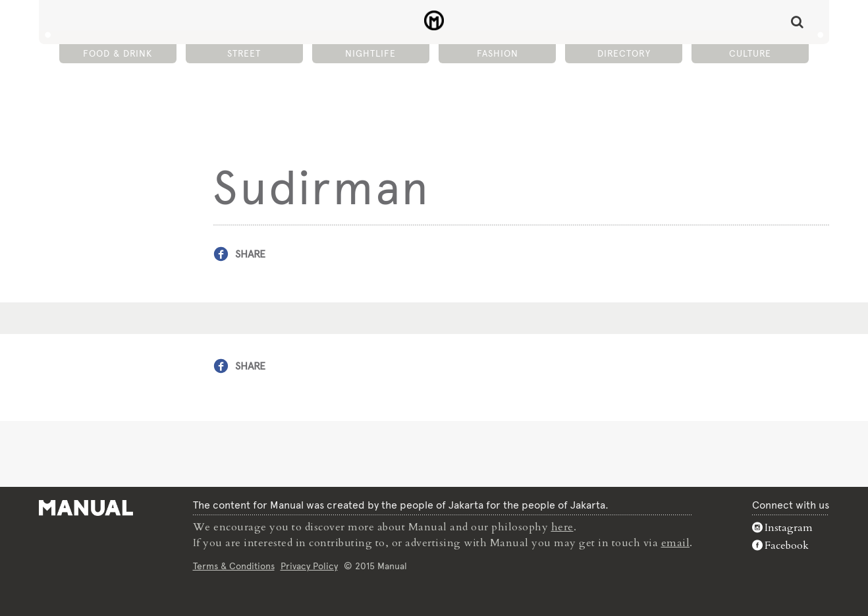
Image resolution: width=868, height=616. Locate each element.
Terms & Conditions (234, 566)
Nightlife (370, 53)
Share (250, 254)
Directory (624, 53)
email (676, 543)
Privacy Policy (309, 566)
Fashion (498, 53)
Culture (750, 53)
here (562, 527)
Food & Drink (118, 53)
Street (244, 53)
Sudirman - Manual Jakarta (434, 20)
